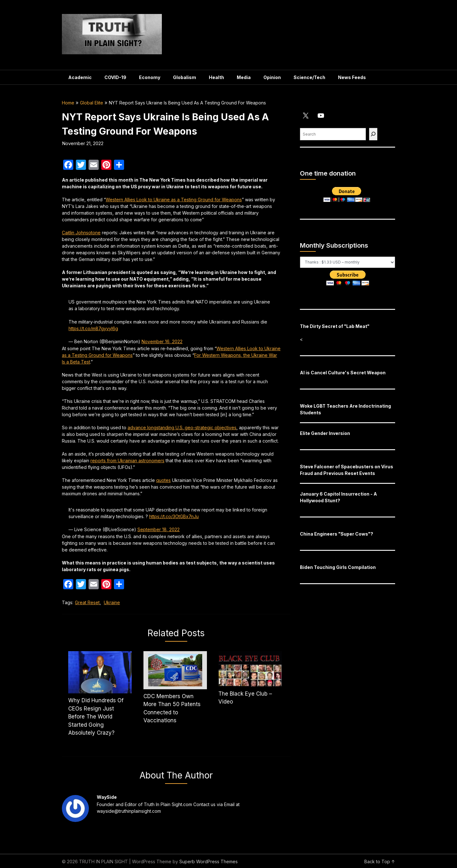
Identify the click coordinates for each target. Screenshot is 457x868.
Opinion (272, 77)
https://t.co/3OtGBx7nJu (174, 516)
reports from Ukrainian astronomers (127, 461)
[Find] (373, 134)
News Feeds (352, 77)
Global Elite (92, 103)
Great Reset (87, 602)
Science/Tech (309, 77)
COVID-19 (115, 77)
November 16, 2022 (162, 341)
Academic (80, 77)
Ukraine (112, 602)
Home (68, 103)
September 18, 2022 (159, 529)
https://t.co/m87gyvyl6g (93, 328)
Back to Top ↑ (380, 861)
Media (244, 77)
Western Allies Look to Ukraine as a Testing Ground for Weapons (174, 200)
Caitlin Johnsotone (81, 233)
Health (216, 77)
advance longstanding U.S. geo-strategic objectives (182, 427)
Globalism (185, 77)
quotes (163, 480)
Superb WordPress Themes (209, 861)
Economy (150, 77)
